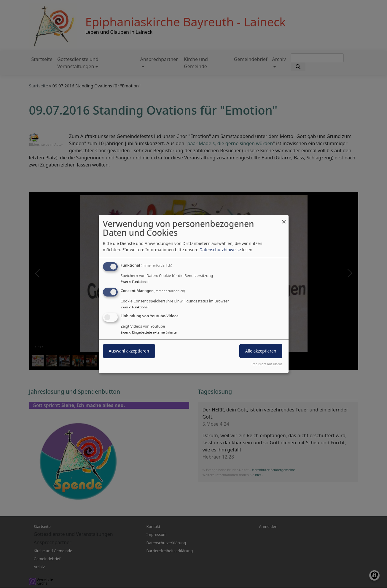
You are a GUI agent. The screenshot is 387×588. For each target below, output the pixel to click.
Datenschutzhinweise (220, 250)
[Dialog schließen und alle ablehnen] (284, 219)
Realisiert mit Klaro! (267, 364)
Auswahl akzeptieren (129, 351)
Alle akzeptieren (261, 351)
